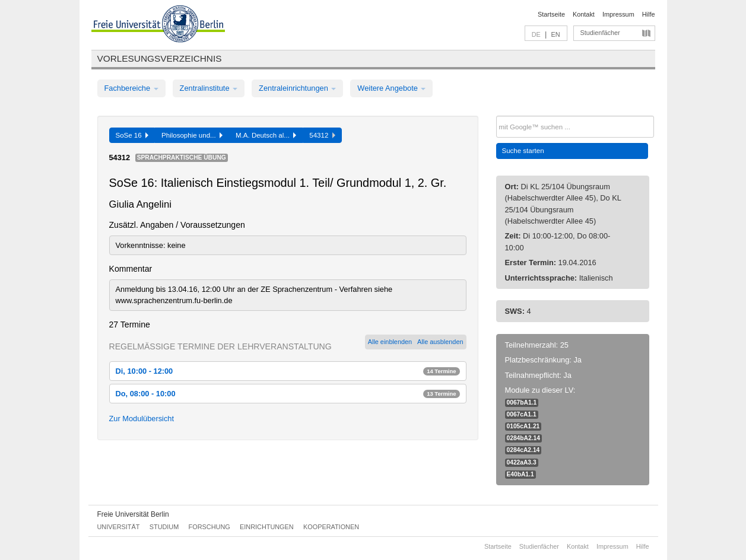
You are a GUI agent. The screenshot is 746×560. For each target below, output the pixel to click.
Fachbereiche (131, 88)
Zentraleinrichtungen (297, 88)
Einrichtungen (267, 527)
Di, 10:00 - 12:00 (288, 371)
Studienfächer (600, 33)
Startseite (551, 14)
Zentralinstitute (209, 88)
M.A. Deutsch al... (266, 135)
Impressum (618, 14)
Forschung (209, 527)
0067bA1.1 (522, 402)
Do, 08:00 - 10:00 (288, 394)
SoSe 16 (132, 135)
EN (555, 34)
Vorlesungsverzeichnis (160, 58)
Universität (119, 527)
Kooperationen (331, 527)
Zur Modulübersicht (142, 419)
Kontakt (584, 14)
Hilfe (649, 14)
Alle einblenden (390, 342)
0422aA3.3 (522, 462)
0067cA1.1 (522, 414)
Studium (164, 527)
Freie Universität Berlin (133, 514)
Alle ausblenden (440, 342)
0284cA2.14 (523, 450)
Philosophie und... (192, 135)
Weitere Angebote (391, 88)
